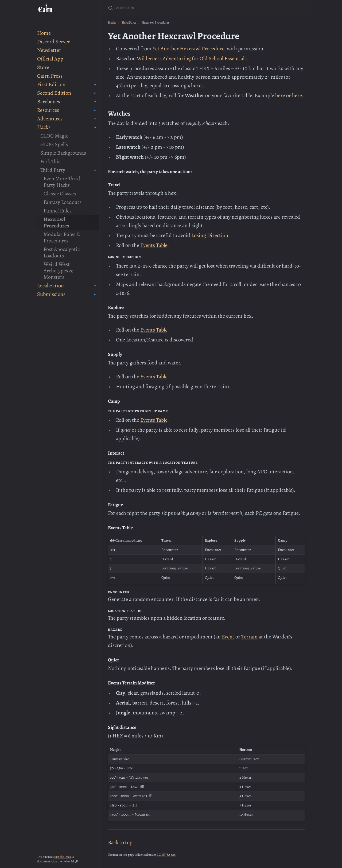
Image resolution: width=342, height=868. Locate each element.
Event (228, 637)
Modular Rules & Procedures (62, 237)
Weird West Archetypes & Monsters (58, 271)
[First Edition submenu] (95, 85)
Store (43, 67)
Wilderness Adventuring (164, 58)
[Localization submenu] (95, 286)
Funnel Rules (58, 211)
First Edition (51, 84)
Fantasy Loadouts (63, 202)
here (280, 95)
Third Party (53, 170)
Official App (50, 59)
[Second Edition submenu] (95, 93)
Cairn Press (50, 76)
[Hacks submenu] (95, 127)
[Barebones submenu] (95, 102)
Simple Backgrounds (63, 153)
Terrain (249, 637)
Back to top (120, 842)
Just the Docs (63, 857)
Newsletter (49, 50)
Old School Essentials (223, 58)
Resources (48, 110)
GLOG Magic (54, 136)
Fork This (50, 161)
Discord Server (54, 42)
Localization (50, 286)
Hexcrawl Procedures (56, 222)
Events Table (154, 245)
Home (44, 33)
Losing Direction (210, 235)
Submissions (51, 294)
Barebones (49, 102)
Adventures (50, 119)
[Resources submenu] (95, 110)
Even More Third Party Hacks (62, 182)
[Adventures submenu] (95, 119)
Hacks (44, 127)
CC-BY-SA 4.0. (166, 855)
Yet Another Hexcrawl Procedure (188, 49)
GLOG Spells (54, 144)
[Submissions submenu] (95, 294)
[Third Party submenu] (95, 170)
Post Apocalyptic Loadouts (62, 252)
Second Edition (54, 93)
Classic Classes (60, 194)
